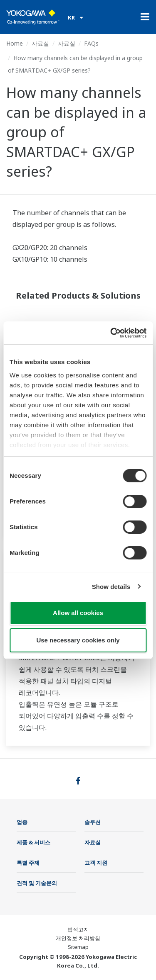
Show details (111, 587)
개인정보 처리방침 (78, 938)
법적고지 (78, 929)
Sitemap (78, 947)
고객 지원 (96, 863)
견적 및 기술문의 (37, 883)
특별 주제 (28, 863)
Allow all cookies (78, 613)
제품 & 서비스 (33, 842)
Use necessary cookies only (78, 640)
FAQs (91, 43)
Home (15, 43)
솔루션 (93, 822)
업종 (22, 822)
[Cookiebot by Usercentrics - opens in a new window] (111, 333)
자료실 (40, 43)
